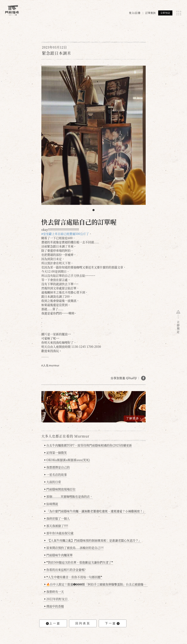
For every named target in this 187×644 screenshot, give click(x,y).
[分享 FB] (143, 378)
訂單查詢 (150, 13)
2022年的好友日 (56, 599)
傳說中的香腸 (54, 606)
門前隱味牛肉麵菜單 (59, 555)
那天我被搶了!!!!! (56, 526)
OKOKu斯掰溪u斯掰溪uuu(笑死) (67, 460)
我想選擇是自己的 (57, 467)
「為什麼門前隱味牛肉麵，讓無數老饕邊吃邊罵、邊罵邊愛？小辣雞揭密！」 (95, 511)
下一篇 (112, 623)
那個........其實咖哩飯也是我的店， (69, 496)
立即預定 (165, 13)
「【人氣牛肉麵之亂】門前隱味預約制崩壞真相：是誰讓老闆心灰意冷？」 (93, 540)
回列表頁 (83, 623)
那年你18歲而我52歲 (59, 533)
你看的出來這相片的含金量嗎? (65, 570)
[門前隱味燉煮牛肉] (12, 10)
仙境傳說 (51, 504)
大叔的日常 (53, 482)
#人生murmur (50, 365)
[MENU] (179, 13)
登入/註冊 (135, 13)
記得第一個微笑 (56, 453)
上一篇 (53, 623)
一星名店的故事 (56, 474)
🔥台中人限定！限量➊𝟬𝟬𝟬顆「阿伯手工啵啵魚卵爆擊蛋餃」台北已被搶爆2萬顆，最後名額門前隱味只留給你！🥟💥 (96, 584)
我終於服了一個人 (57, 518)
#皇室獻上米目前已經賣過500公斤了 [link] (65, 234)
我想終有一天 (54, 592)
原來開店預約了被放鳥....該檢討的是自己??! (74, 548)
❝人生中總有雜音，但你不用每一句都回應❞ (73, 577)
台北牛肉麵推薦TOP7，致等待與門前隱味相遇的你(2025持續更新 (88, 445)
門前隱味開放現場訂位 (60, 489)
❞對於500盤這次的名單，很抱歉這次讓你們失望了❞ (79, 562)
